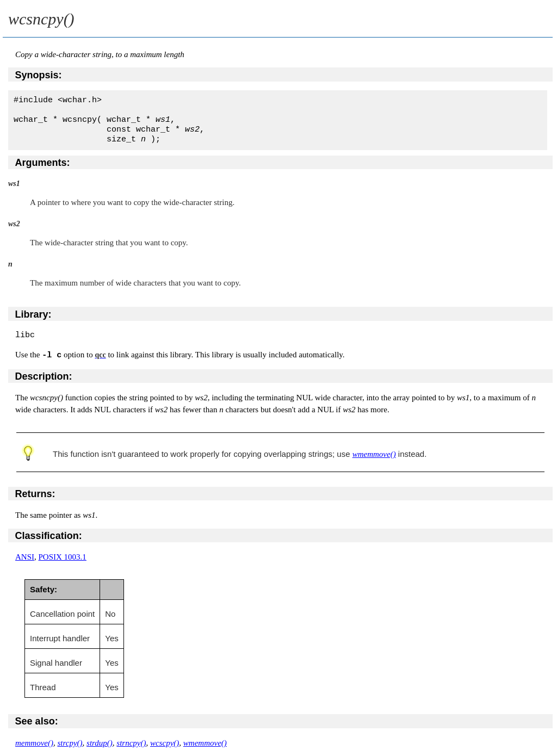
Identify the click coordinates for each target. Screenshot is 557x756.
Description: (44, 376)
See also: (37, 721)
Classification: (49, 536)
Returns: (35, 494)
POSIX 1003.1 (63, 557)
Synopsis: (39, 75)
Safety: (44, 589)
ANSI (25, 557)
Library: (33, 314)
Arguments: (43, 163)
